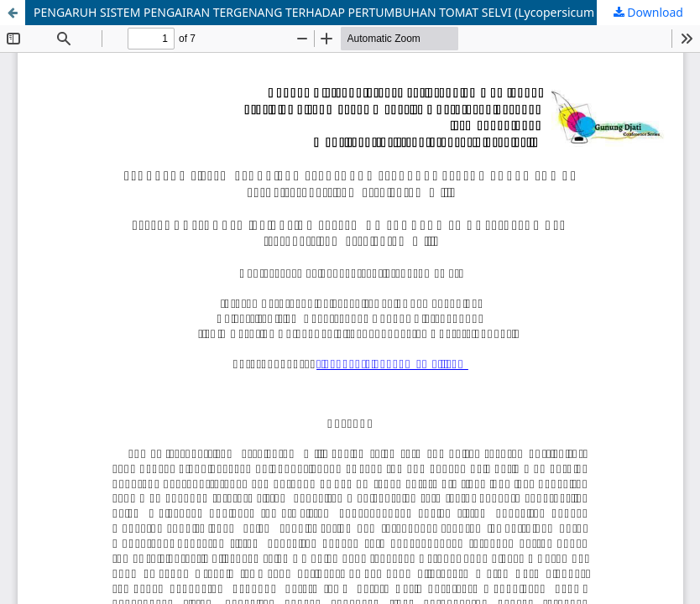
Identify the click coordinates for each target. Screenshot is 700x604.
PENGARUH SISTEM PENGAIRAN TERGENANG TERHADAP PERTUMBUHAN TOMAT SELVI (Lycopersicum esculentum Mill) (361, 12)
